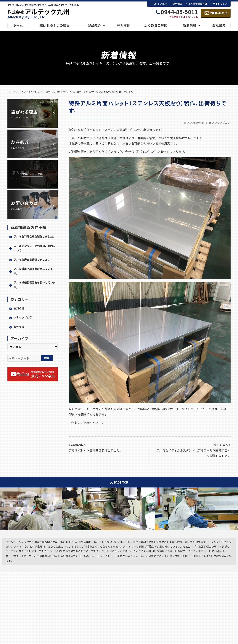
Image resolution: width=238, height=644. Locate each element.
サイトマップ (220, 4)
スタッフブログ (221, 123)
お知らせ (19, 308)
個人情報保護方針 (197, 4)
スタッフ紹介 (160, 4)
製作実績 (19, 327)
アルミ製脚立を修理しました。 (32, 259)
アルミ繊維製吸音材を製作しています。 (35, 285)
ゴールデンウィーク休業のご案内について (35, 248)
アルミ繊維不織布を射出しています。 (33, 271)
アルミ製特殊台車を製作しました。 (35, 236)
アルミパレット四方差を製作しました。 (96, 450)
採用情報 (177, 4)
